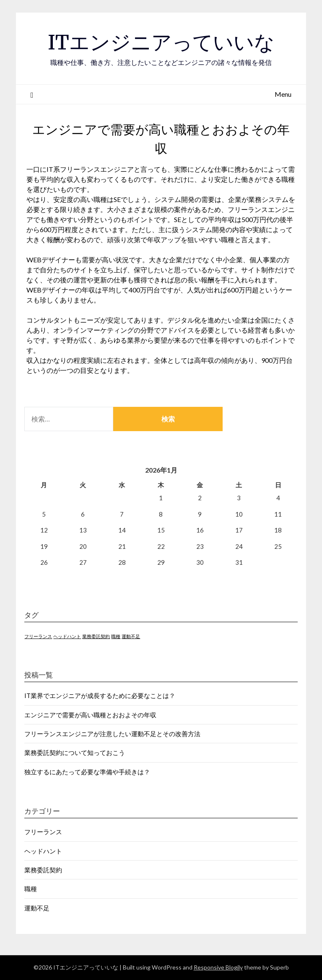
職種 (31, 889)
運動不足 (37, 908)
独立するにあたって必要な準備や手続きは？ (87, 772)
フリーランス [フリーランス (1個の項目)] (38, 636)
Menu (283, 94)
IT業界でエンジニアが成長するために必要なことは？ (100, 696)
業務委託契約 (43, 870)
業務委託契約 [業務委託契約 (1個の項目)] (96, 636)
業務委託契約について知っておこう (75, 752)
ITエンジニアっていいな (161, 42)
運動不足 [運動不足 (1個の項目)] (131, 636)
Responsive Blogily (218, 967)
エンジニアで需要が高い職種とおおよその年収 (90, 715)
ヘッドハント (43, 851)
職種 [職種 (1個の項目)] (116, 636)
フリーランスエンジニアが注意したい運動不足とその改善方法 (112, 734)
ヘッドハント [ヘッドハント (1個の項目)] (67, 636)
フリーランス (43, 832)
